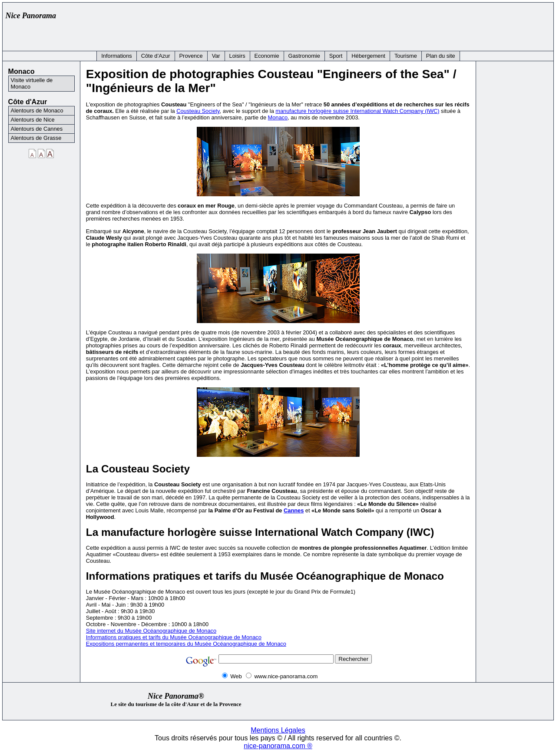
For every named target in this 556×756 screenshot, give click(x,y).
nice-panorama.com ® (278, 746)
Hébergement (368, 56)
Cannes (294, 510)
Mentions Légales (278, 730)
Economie (267, 56)
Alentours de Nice (33, 120)
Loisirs (237, 56)
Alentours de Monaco (37, 111)
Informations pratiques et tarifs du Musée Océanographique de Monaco (174, 637)
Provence (191, 56)
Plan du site (441, 56)
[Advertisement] (392, 25)
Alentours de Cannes (37, 129)
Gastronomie (304, 56)
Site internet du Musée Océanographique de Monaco (151, 631)
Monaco (278, 117)
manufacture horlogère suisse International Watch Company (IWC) (357, 111)
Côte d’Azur (156, 56)
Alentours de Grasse (36, 138)
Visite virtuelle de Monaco (32, 83)
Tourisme (406, 56)
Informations (116, 56)
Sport (336, 56)
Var (216, 56)
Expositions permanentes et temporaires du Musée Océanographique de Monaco (186, 644)
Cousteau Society (198, 111)
